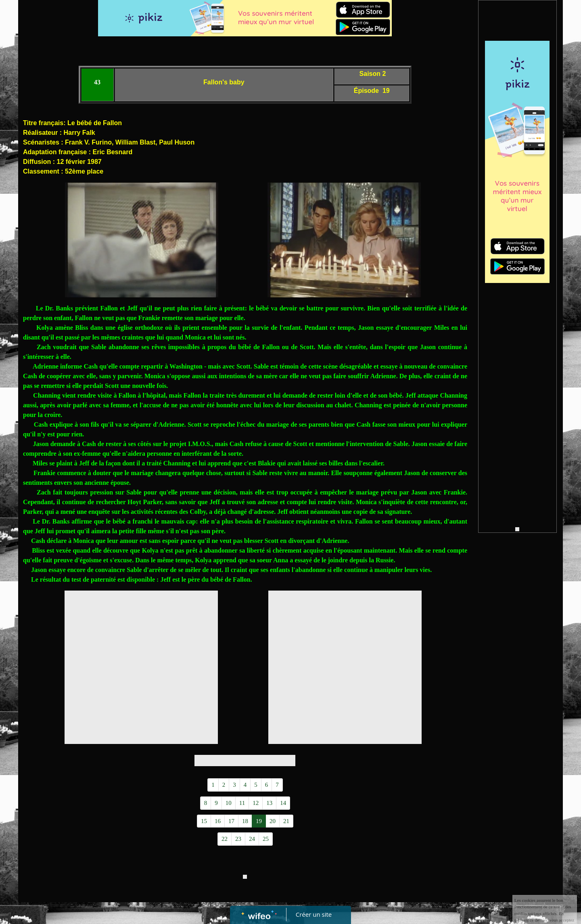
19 (259, 821)
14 (283, 803)
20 (273, 821)
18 (245, 821)
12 (256, 803)
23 (238, 839)
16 (218, 821)
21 (286, 821)
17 (231, 821)
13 (269, 803)
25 (266, 839)
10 (229, 803)
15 (204, 821)
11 (242, 803)
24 (252, 839)
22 (225, 839)
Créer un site (314, 914)
